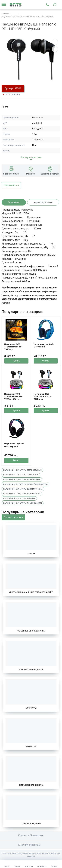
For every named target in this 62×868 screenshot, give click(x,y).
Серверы (31, 554)
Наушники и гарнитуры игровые (19, 498)
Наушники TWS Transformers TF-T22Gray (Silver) (13, 397)
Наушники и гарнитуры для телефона (22, 494)
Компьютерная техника (31, 785)
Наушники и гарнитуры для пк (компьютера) (25, 484)
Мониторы (31, 708)
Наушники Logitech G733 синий (44, 345)
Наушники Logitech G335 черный (14, 445)
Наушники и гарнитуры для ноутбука (22, 480)
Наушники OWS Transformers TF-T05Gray (13, 347)
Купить (16, 361)
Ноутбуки (31, 747)
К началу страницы (31, 845)
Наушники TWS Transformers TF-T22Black (43, 397)
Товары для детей (31, 824)
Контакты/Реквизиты (31, 836)
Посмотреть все (13, 517)
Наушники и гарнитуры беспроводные (22, 470)
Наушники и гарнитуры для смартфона (23, 489)
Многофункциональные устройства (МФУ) (31, 592)
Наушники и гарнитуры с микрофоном (23, 503)
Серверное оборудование (31, 631)
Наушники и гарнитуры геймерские (21, 475)
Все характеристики (31, 157)
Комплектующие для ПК (31, 669)
